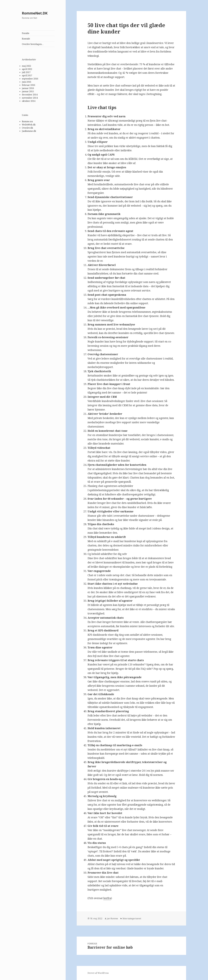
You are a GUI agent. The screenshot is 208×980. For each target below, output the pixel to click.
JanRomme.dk (29, 131)
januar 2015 (28, 91)
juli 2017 (26, 72)
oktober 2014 (29, 101)
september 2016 (30, 79)
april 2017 (27, 75)
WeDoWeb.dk (29, 125)
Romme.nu (27, 121)
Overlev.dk (27, 128)
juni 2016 (27, 82)
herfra (107, 898)
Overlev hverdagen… (33, 44)
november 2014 (30, 98)
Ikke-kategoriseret (132, 918)
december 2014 (30, 95)
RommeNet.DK (35, 13)
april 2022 (27, 69)
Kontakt (26, 39)
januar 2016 (28, 88)
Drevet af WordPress (98, 973)
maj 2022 (26, 66)
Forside (26, 33)
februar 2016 (29, 85)
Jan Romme (112, 918)
